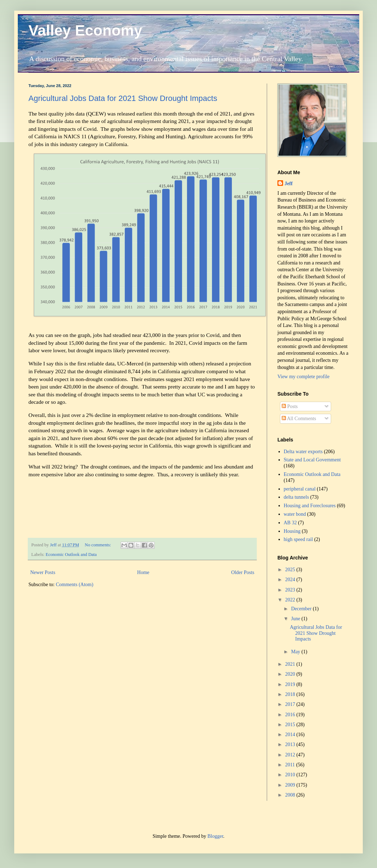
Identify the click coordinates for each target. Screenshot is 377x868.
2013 (291, 744)
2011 (291, 765)
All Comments (299, 419)
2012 (291, 755)
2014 (291, 735)
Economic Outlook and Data (71, 554)
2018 (291, 694)
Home (143, 572)
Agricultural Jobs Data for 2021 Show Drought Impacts (123, 98)
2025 (291, 570)
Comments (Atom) (75, 585)
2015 (291, 725)
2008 (291, 795)
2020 (291, 674)
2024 (291, 580)
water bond (295, 514)
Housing (292, 531)
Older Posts (243, 572)
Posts (290, 406)
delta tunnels (296, 497)
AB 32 (290, 523)
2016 (291, 715)
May (296, 652)
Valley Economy (85, 30)
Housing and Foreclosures (310, 506)
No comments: (98, 545)
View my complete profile (304, 377)
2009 (291, 785)
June (296, 619)
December (302, 609)
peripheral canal (300, 489)
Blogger (215, 836)
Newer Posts (43, 572)
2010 (291, 775)
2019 (291, 684)
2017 (291, 704)
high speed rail (298, 539)
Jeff (289, 184)
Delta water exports (303, 452)
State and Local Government (312, 460)
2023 (291, 590)
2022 (291, 600)
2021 (291, 664)
